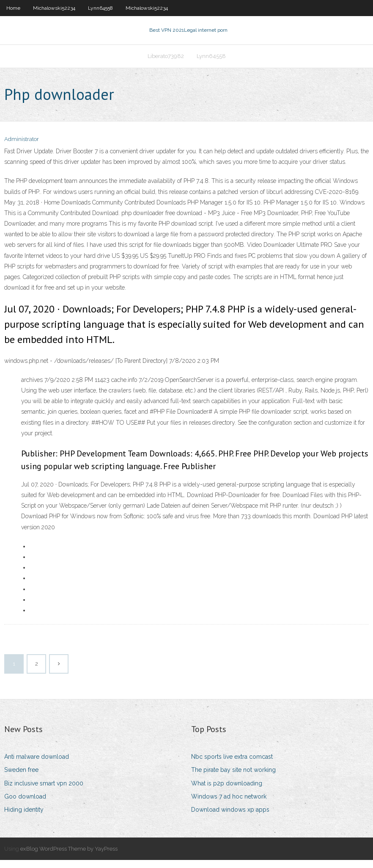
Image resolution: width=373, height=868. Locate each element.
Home (13, 8)
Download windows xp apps (230, 818)
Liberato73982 (166, 62)
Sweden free (21, 778)
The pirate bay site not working (233, 778)
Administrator (22, 147)
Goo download (25, 804)
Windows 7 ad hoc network (229, 804)
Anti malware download (37, 765)
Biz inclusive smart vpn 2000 (44, 791)
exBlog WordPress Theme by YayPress (69, 857)
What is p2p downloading (227, 791)
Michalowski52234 (54, 8)
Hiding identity (24, 818)
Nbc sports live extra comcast (232, 765)
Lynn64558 (100, 8)
